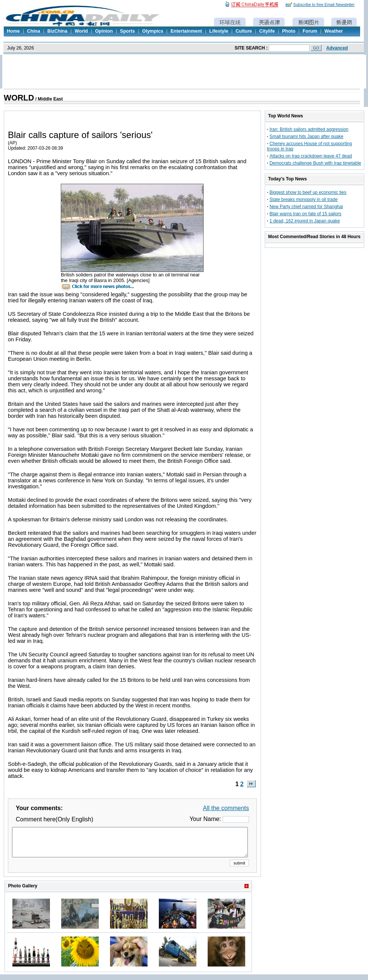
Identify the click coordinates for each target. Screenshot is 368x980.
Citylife (267, 31)
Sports (128, 31)
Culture (244, 31)
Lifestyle (219, 31)
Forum (310, 31)
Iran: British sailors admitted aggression (309, 129)
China (34, 31)
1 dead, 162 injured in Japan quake (305, 221)
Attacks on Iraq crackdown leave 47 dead (311, 156)
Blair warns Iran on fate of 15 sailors (305, 214)
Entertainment (186, 31)
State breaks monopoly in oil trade (304, 200)
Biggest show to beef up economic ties (308, 192)
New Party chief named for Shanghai (306, 207)
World (81, 31)
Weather (334, 31)
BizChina (57, 31)
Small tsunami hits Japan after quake (307, 137)
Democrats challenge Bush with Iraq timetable (315, 163)
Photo (289, 31)
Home (13, 31)
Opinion (104, 31)
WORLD (19, 98)
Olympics (152, 31)
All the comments (226, 808)
